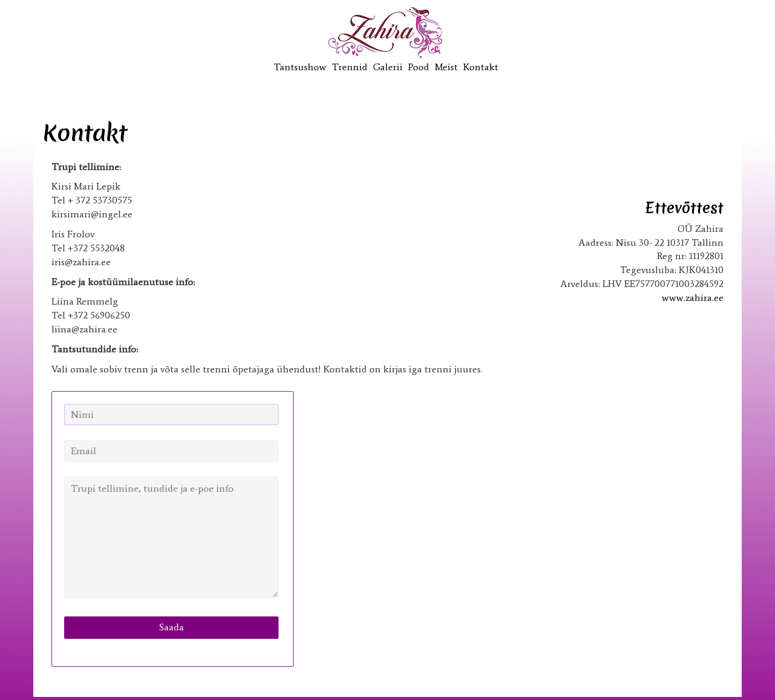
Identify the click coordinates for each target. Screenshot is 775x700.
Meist (446, 67)
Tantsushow (300, 67)
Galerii (388, 67)
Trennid (350, 67)
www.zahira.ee (693, 298)
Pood (419, 67)
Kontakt (481, 67)
